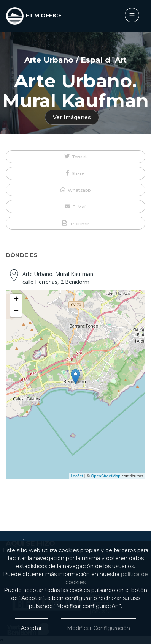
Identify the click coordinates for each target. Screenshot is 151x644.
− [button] (16, 311)
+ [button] (16, 300)
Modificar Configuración (99, 628)
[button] (75, 157)
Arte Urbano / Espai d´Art (76, 60)
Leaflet (77, 476)
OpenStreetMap (106, 476)
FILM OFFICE (44, 16)
